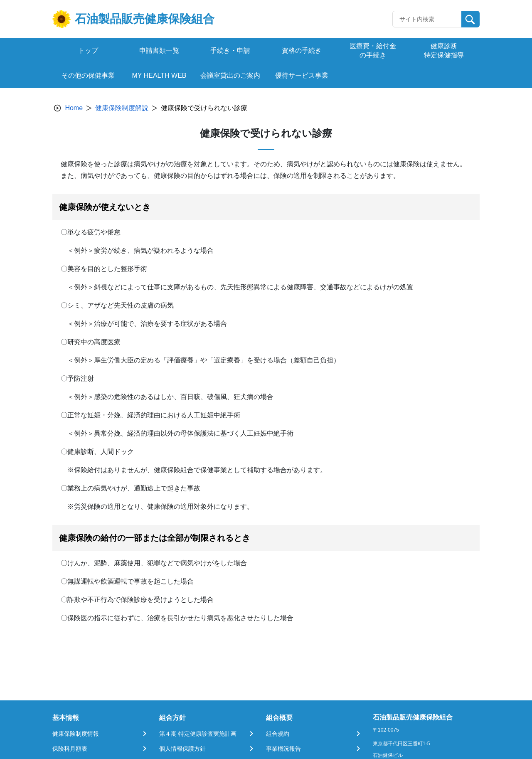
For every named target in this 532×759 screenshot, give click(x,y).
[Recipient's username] (427, 19)
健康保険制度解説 (122, 108)
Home (74, 108)
